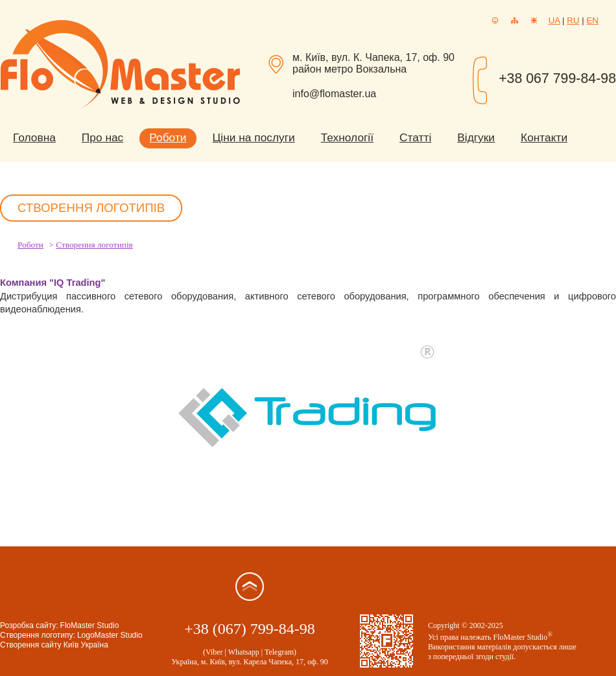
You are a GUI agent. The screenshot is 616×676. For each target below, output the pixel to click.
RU (573, 20)
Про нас (102, 137)
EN (592, 20)
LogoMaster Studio (110, 635)
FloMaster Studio (90, 625)
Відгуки (476, 137)
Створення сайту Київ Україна (54, 645)
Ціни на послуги (254, 137)
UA (554, 20)
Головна (34, 137)
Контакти (544, 137)
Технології (347, 137)
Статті (415, 137)
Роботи (168, 137)
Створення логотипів (94, 245)
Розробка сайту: (29, 625)
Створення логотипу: (38, 635)
